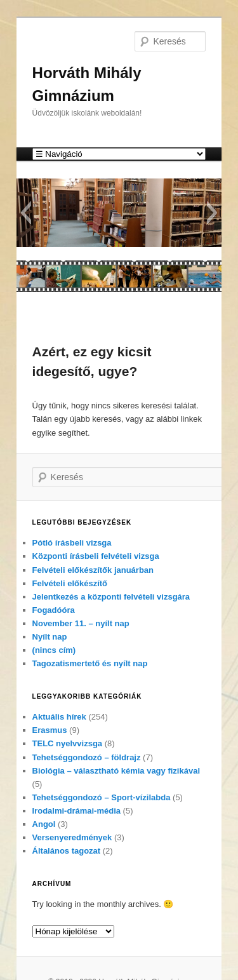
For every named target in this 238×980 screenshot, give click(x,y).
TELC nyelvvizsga (68, 743)
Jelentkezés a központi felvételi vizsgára (111, 597)
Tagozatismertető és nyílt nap (90, 663)
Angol (44, 824)
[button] (26, 213)
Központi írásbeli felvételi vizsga (96, 556)
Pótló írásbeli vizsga (72, 543)
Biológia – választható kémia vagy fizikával (116, 771)
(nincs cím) (54, 650)
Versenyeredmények (72, 837)
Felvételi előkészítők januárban (93, 570)
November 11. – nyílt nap (81, 623)
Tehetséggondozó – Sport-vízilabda (102, 797)
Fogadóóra (54, 610)
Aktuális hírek (59, 717)
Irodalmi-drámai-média (76, 811)
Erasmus (50, 730)
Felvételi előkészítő (70, 583)
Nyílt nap (50, 637)
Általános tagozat (67, 851)
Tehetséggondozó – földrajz (87, 757)
